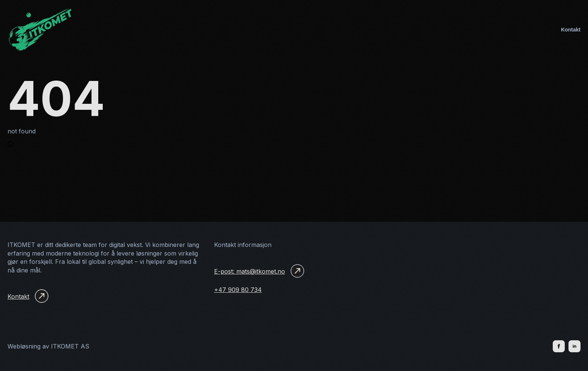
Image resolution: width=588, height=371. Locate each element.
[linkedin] (574, 346)
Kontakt (571, 30)
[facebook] (559, 346)
